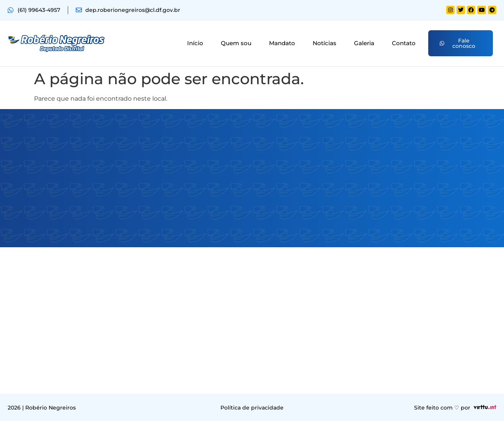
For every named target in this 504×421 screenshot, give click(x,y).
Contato (404, 43)
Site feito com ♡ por (442, 408)
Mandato (282, 43)
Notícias (325, 43)
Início (195, 43)
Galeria (364, 43)
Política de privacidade (252, 408)
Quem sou (236, 43)
